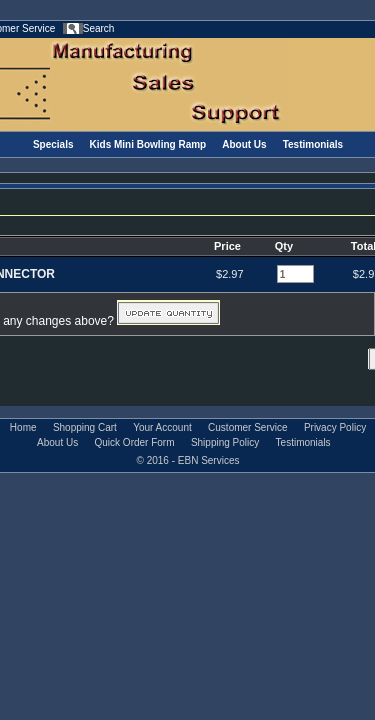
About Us (244, 144)
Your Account (162, 427)
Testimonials (313, 144)
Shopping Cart (85, 427)
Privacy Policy (335, 427)
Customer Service (247, 427)
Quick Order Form (135, 442)
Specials (53, 144)
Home (23, 427)
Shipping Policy (225, 442)
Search (99, 28)
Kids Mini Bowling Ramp (148, 144)
